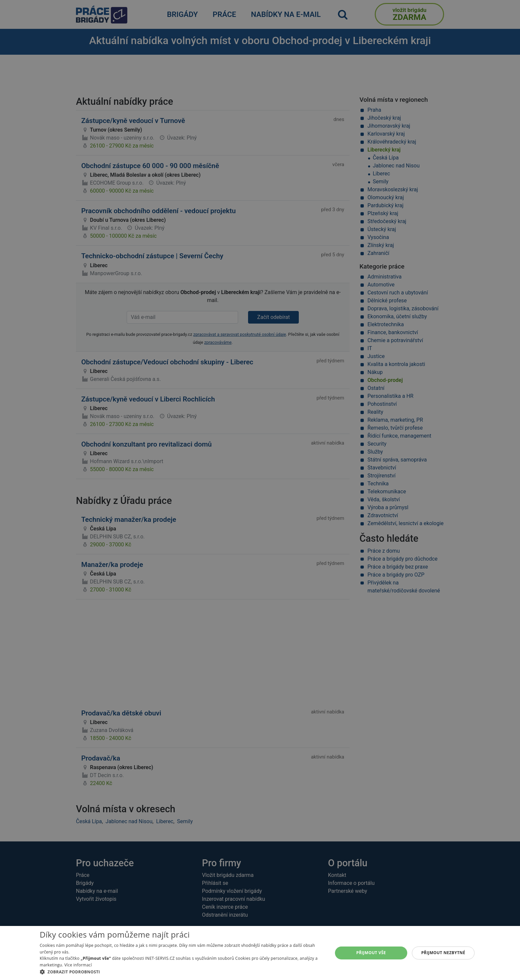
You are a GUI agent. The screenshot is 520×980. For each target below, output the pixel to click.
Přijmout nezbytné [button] (443, 953)
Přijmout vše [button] (371, 953)
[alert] (260, 490)
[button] (182, 972)
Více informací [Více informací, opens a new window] (78, 965)
